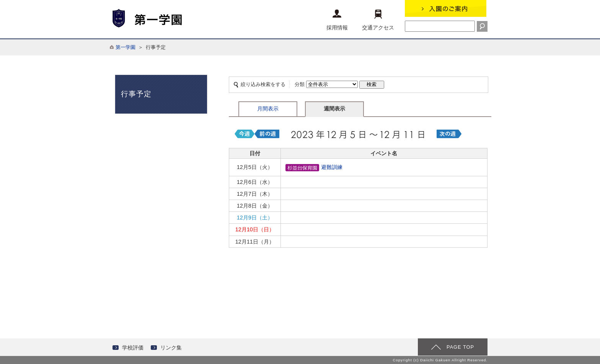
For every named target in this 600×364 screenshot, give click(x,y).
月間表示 (268, 109)
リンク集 (171, 348)
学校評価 (133, 348)
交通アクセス (378, 20)
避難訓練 (314, 167)
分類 (300, 84)
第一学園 (126, 47)
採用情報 (337, 20)
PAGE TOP (460, 347)
